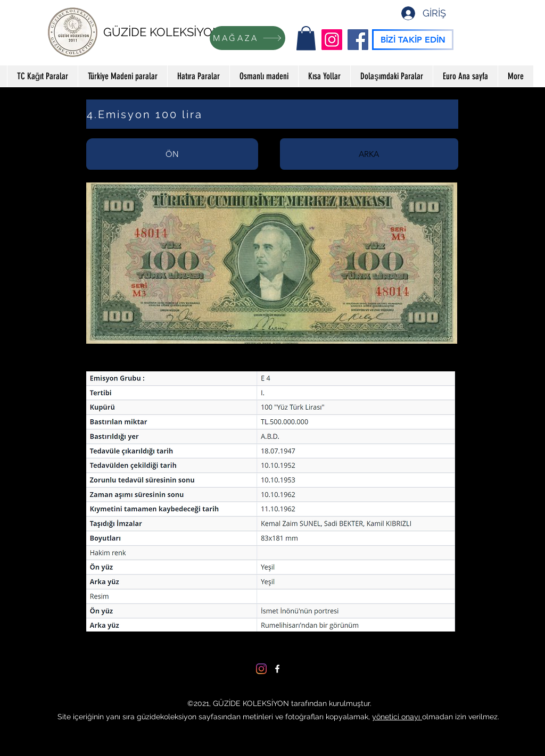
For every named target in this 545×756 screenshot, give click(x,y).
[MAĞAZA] (247, 38)
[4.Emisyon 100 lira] (272, 114)
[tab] (172, 154)
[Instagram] (332, 40)
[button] (306, 38)
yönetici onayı (397, 717)
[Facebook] (358, 40)
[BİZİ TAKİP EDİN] (413, 40)
